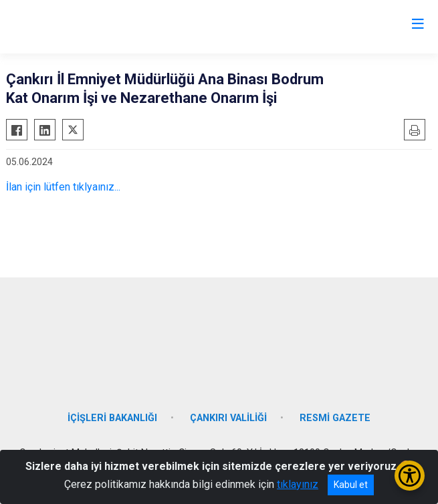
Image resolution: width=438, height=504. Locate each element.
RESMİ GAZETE (335, 418)
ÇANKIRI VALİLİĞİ (228, 418)
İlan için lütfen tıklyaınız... (63, 187)
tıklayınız (298, 484)
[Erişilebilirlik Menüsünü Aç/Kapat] (410, 476)
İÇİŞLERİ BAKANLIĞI (112, 418)
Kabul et (351, 485)
